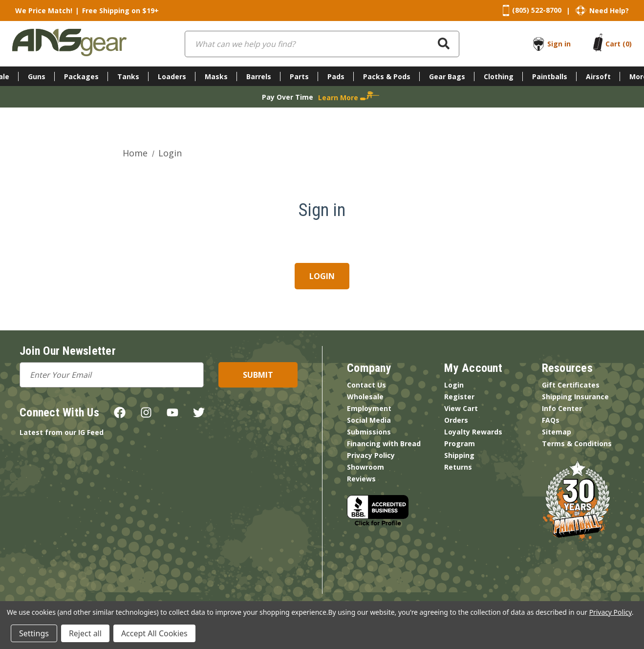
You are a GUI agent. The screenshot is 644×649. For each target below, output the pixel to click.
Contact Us (366, 385)
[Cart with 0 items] (619, 44)
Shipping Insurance (575, 397)
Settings (34, 633)
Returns (458, 467)
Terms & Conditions (577, 443)
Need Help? (609, 11)
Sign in (559, 44)
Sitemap (557, 432)
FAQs (551, 420)
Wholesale (365, 397)
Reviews (361, 479)
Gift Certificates (571, 385)
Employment (369, 408)
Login (454, 385)
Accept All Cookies (154, 633)
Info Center (562, 408)
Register (459, 397)
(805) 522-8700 (537, 10)
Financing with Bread (384, 443)
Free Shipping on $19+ (120, 11)
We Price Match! (44, 11)
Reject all (85, 633)
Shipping (459, 455)
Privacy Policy (371, 455)
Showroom (365, 467)
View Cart (461, 408)
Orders (456, 420)
